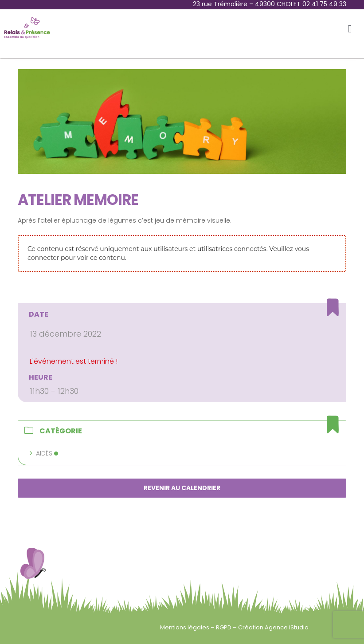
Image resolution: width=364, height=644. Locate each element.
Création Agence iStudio (273, 627)
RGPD (224, 627)
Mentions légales (185, 627)
